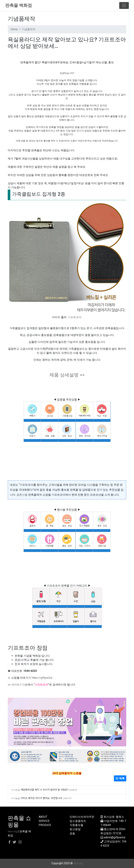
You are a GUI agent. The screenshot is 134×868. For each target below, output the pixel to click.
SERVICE (44, 821)
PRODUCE (45, 825)
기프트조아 (75, 317)
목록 (120, 778)
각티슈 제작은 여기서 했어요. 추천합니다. (42, 798)
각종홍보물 (76, 825)
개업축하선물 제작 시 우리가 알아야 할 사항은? (44, 790)
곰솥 (72, 833)
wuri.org (12, 831)
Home (14, 29)
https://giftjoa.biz (42, 678)
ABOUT (43, 817)
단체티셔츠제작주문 (82, 817)
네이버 (15, 685)
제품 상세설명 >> (67, 375)
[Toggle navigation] (124, 5)
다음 (25, 685)
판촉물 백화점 (19, 5)
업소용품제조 (78, 821)
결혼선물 (22, 495)
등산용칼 (75, 829)
